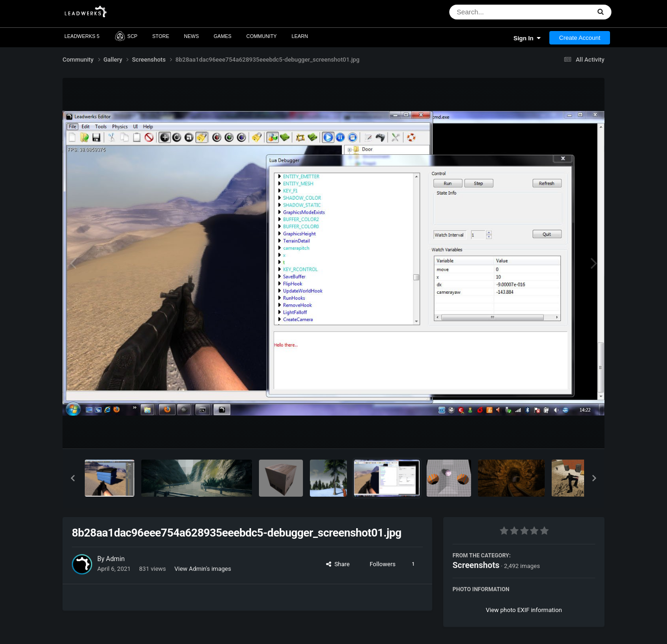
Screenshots (476, 565)
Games (223, 36)
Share (338, 564)
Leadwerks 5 (82, 36)
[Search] (496, 12)
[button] (73, 478)
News (191, 36)
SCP (126, 36)
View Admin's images (203, 569)
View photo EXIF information (524, 610)
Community (262, 36)
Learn (300, 36)
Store (161, 36)
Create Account (580, 38)
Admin (115, 559)
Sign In (527, 38)
